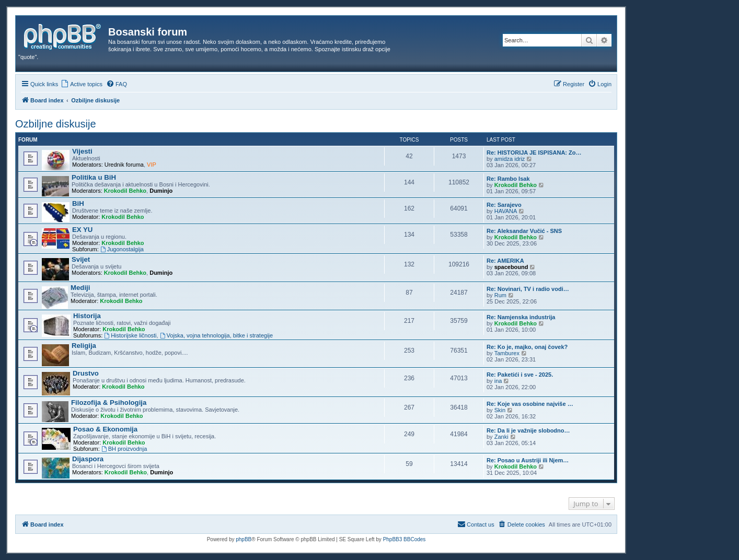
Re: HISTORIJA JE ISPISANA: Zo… (534, 153)
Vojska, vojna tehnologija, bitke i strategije (216, 335)
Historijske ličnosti (130, 335)
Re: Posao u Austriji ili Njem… (528, 460)
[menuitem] (82, 84)
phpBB (244, 539)
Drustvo (86, 373)
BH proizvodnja (124, 449)
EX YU (82, 230)
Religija (84, 346)
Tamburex (507, 353)
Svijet (81, 259)
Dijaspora (88, 459)
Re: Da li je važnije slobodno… (528, 430)
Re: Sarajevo (504, 205)
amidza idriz (510, 159)
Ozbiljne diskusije (56, 124)
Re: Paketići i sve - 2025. (520, 375)
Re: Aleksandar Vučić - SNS (524, 231)
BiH (78, 203)
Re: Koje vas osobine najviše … (530, 404)
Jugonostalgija (122, 249)
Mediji (80, 288)
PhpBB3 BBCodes (405, 539)
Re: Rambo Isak (508, 179)
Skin (500, 410)
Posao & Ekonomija (105, 429)
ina (498, 381)
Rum (500, 295)
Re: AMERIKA (505, 261)
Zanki (501, 437)
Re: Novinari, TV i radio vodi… (528, 289)
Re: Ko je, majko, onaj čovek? (527, 347)
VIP (152, 165)
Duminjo (161, 191)
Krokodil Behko (125, 191)
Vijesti (82, 151)
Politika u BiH (94, 177)
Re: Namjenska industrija (521, 317)
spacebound (511, 267)
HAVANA (506, 211)
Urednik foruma (124, 165)
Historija (87, 316)
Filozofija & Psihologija (109, 402)
